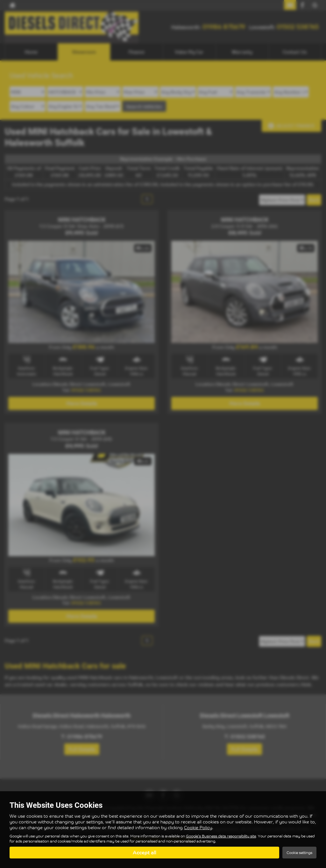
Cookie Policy (198, 827)
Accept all (145, 852)
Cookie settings (299, 853)
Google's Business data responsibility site (221, 836)
